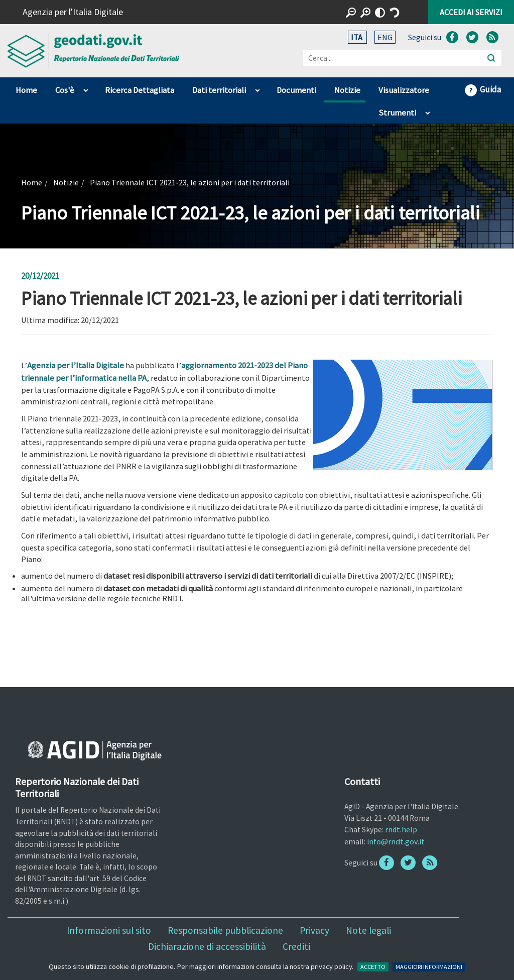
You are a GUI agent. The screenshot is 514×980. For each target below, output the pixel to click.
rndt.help (401, 829)
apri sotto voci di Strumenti (427, 111)
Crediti (296, 946)
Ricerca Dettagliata (140, 90)
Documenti (296, 90)
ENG (385, 37)
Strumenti (397, 113)
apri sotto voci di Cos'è (86, 88)
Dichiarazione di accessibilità (207, 946)
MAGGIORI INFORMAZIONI (429, 967)
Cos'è (65, 90)
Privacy (314, 930)
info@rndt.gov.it (396, 841)
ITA (357, 37)
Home (26, 90)
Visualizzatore (404, 90)
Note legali (368, 930)
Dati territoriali (219, 90)
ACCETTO (373, 967)
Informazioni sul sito (109, 930)
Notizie (347, 90)
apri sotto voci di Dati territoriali (257, 88)
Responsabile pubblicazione (225, 930)
